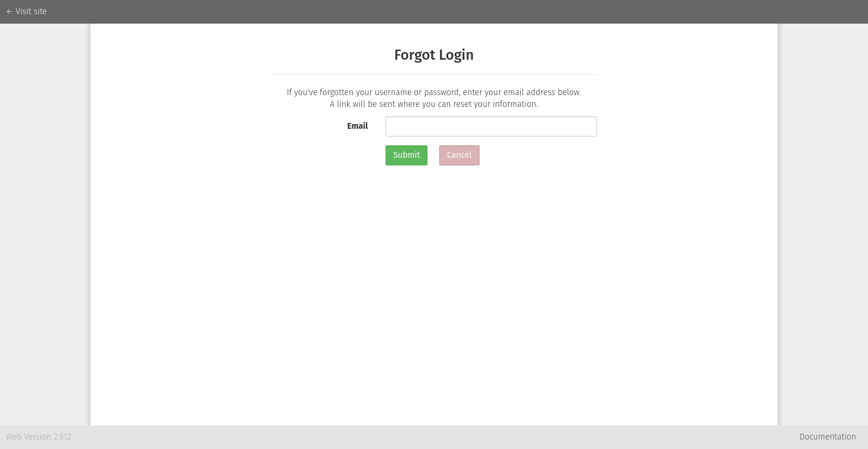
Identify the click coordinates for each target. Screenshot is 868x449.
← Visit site (26, 12)
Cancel (459, 155)
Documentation (828, 437)
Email (357, 126)
